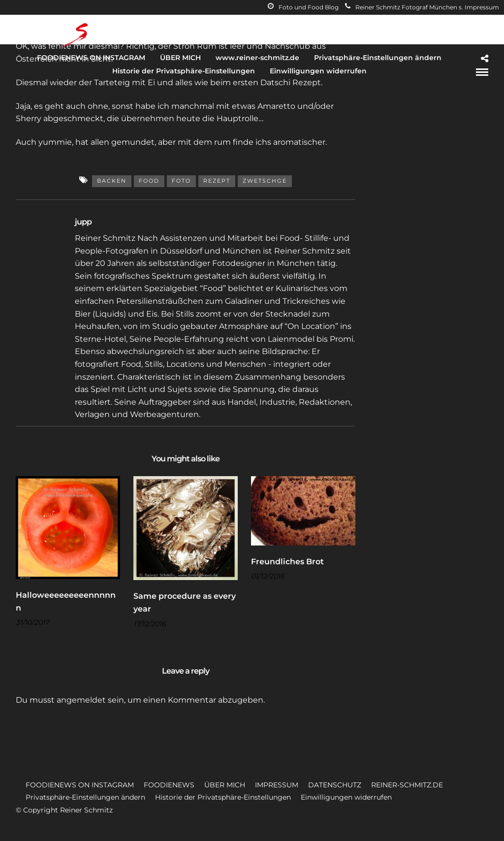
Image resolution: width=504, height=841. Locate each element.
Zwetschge (265, 181)
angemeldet (81, 700)
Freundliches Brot (287, 562)
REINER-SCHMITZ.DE (407, 785)
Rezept (217, 181)
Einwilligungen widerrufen (318, 71)
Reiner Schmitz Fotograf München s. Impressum (422, 7)
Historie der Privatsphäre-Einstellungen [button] (223, 797)
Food (149, 181)
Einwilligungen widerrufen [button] (346, 797)
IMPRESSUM (277, 785)
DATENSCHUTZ (335, 785)
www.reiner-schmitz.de (257, 58)
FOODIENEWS (169, 785)
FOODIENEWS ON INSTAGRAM (91, 58)
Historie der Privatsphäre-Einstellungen (184, 71)
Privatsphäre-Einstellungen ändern (378, 58)
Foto (181, 181)
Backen (112, 181)
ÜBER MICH (180, 58)
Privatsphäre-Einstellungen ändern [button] (85, 797)
